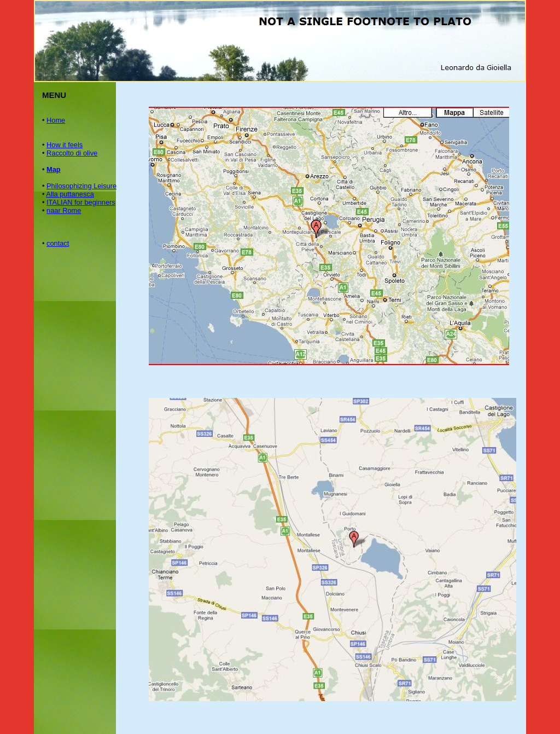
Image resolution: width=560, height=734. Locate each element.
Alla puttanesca (70, 194)
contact (58, 243)
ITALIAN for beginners (81, 202)
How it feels (65, 145)
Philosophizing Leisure (81, 186)
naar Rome (64, 210)
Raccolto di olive (72, 153)
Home (56, 120)
